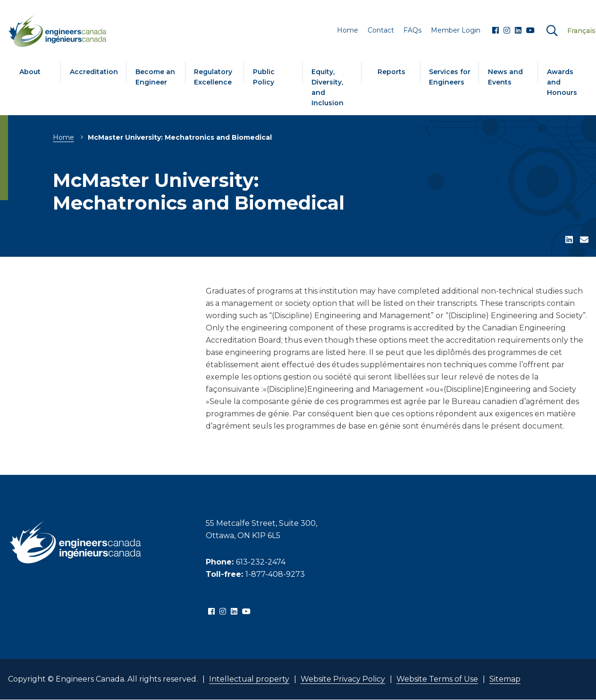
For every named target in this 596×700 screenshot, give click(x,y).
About (30, 72)
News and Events (505, 77)
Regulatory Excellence (213, 77)
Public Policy (264, 77)
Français (581, 31)
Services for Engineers (450, 77)
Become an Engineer (155, 77)
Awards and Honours (562, 82)
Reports (391, 72)
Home (63, 137)
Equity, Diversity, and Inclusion (327, 87)
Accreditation (94, 72)
